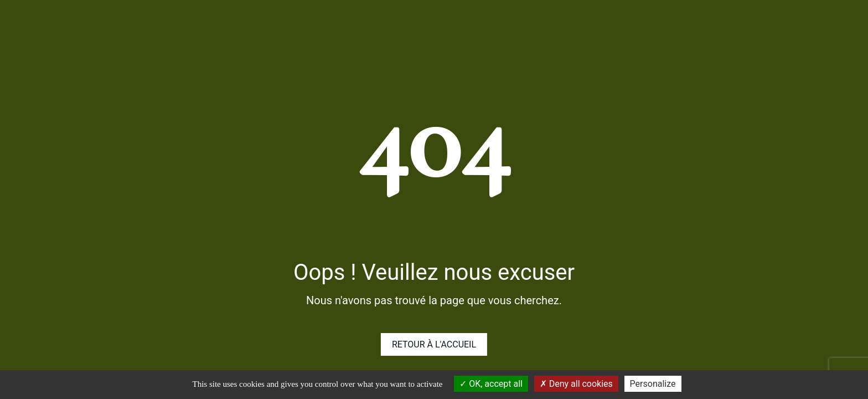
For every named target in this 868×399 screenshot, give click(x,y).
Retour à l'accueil (434, 344)
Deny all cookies (576, 384)
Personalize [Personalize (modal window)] (653, 384)
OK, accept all (491, 384)
